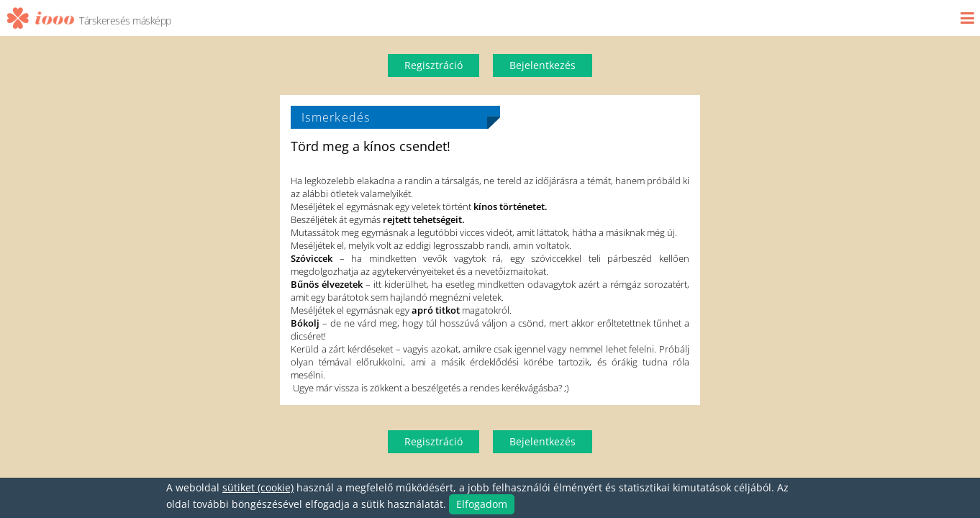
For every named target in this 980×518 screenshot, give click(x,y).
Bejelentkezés (543, 65)
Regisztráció (434, 65)
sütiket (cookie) (258, 488)
